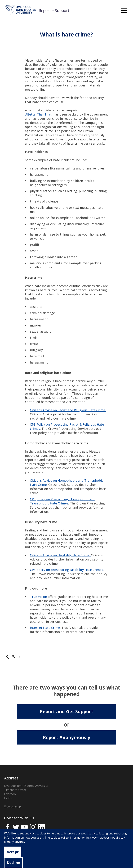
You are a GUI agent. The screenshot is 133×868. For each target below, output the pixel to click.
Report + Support (54, 10)
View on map (12, 806)
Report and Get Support (66, 711)
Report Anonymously (67, 737)
